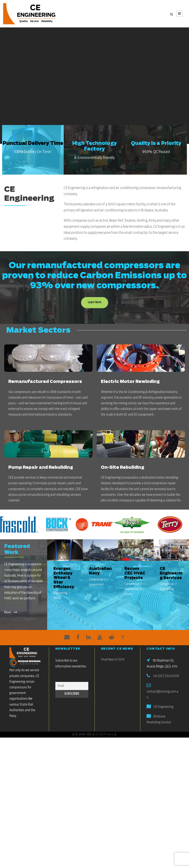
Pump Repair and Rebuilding (41, 467)
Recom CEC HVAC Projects (135, 573)
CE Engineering (163, 707)
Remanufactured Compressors (45, 382)
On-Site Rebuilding (122, 467)
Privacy (108, 734)
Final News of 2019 (113, 660)
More (11, 612)
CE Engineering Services (171, 573)
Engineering (60, 593)
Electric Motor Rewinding (130, 382)
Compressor (96, 580)
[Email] (72, 686)
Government (96, 585)
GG (98, 734)
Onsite (57, 598)
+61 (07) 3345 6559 (166, 676)
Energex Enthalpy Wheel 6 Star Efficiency (64, 578)
